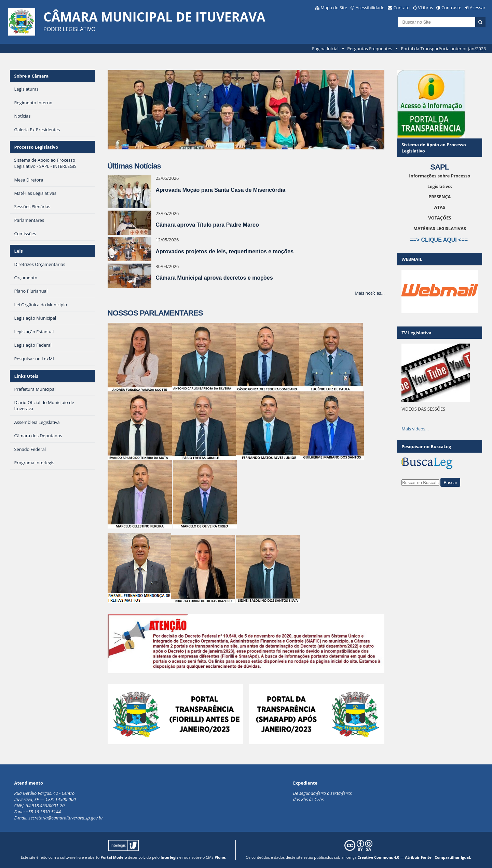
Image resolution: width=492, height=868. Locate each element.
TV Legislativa (416, 333)
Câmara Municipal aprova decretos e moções (214, 278)
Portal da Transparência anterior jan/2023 (443, 49)
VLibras (426, 8)
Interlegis (169, 857)
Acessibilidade (370, 8)
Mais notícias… (370, 293)
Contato (402, 8)
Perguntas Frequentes (370, 49)
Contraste (451, 8)
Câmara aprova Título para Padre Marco (207, 225)
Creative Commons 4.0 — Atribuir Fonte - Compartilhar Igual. (414, 857)
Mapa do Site (334, 8)
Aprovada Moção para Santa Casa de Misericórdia (220, 190)
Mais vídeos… (415, 429)
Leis (19, 251)
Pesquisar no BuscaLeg (426, 446)
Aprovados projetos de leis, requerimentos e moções (224, 251)
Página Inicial (325, 49)
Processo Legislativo (36, 147)
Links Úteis (26, 376)
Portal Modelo (114, 857)
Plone (220, 857)
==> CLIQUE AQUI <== (440, 240)
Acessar (478, 8)
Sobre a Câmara (32, 76)
